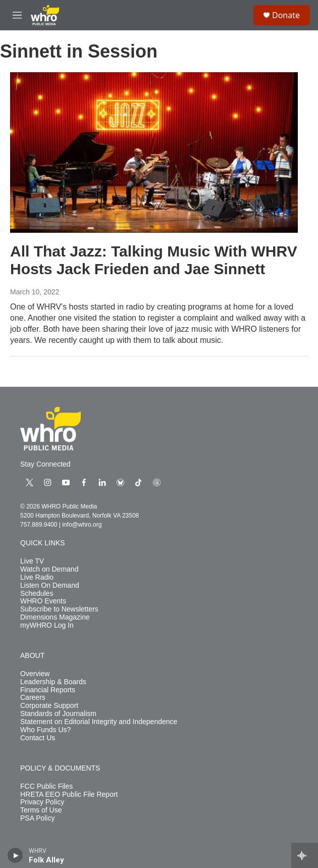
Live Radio (37, 577)
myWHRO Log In (47, 625)
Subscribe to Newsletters (59, 609)
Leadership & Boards (53, 682)
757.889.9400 (39, 525)
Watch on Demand (49, 569)
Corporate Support (49, 706)
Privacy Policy (42, 802)
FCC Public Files (46, 786)
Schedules (37, 594)
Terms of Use (41, 810)
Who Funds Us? (45, 730)
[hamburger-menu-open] (17, 15)
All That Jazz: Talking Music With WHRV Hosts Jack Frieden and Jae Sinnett (154, 260)
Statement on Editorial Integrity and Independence (99, 722)
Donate (286, 15)
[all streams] (305, 855)
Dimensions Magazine (55, 617)
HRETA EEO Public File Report (69, 795)
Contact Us (38, 738)
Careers (33, 698)
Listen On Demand (50, 585)
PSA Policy (37, 818)
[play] (15, 855)
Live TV (32, 561)
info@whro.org (82, 525)
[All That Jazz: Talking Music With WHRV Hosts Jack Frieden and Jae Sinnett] (154, 152)
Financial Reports (48, 690)
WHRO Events (43, 601)
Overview (35, 674)
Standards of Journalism (58, 714)
